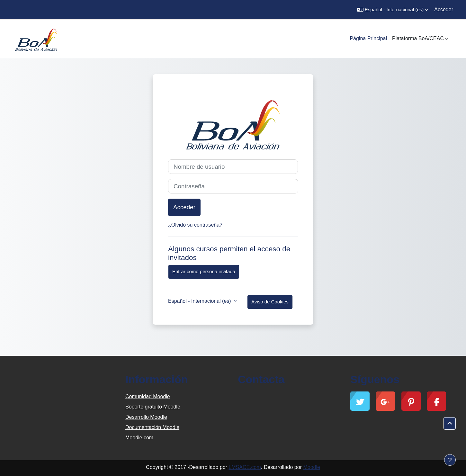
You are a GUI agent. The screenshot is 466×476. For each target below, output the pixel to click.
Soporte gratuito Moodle (153, 407)
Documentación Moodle (152, 427)
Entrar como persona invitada (204, 271)
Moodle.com (139, 438)
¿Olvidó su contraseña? (195, 225)
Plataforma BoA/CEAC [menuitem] (418, 38)
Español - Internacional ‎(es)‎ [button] (200, 301)
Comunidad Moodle (148, 396)
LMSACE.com (245, 467)
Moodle (311, 467)
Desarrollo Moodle (146, 417)
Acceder (444, 9)
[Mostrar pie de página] (450, 460)
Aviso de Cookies (270, 302)
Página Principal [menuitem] (368, 38)
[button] (392, 10)
